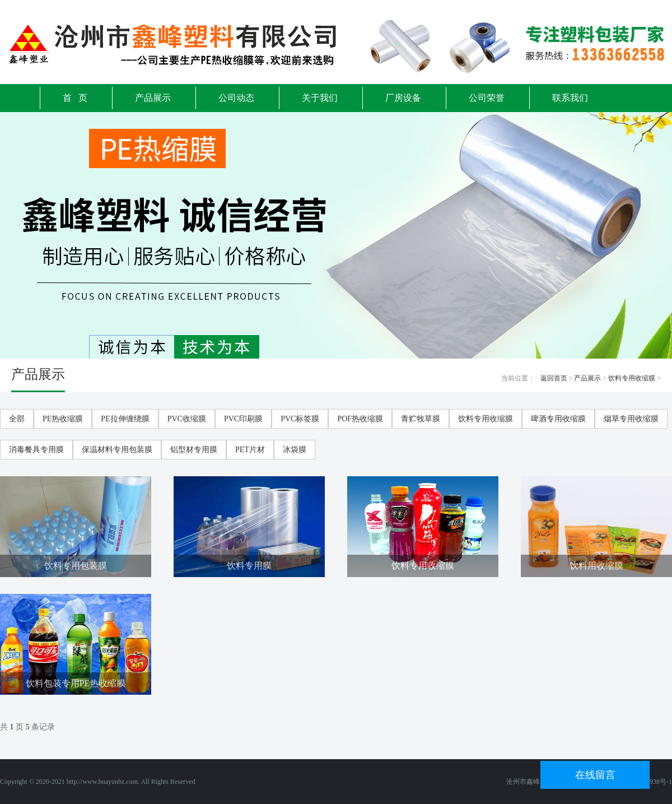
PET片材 (250, 450)
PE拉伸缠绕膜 (125, 419)
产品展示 (153, 98)
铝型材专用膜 (194, 450)
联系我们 (570, 98)
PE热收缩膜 (63, 419)
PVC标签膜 (300, 419)
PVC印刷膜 (243, 419)
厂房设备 (403, 98)
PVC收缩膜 (187, 419)
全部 (17, 419)
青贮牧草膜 (421, 419)
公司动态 (236, 98)
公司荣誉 (487, 98)
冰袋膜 (295, 450)
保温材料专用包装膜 (117, 450)
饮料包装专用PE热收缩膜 (76, 683)
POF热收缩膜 (360, 419)
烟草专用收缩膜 (631, 419)
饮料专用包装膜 (76, 566)
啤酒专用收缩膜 (558, 419)
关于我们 (320, 98)
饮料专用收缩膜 (632, 378)
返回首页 (554, 378)
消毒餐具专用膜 (36, 450)
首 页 (75, 98)
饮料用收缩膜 (596, 566)
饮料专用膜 (249, 566)
